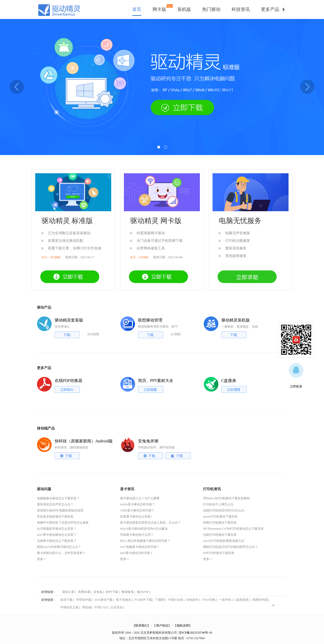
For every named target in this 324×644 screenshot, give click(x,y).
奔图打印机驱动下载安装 (220, 523)
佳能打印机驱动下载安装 (220, 535)
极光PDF (143, 592)
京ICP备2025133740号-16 (195, 633)
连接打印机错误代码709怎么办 (224, 510)
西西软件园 (260, 600)
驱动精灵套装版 (69, 320)
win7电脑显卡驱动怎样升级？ (140, 547)
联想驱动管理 (150, 320)
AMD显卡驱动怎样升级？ (137, 510)
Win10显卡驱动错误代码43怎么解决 (144, 529)
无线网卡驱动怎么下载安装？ (57, 541)
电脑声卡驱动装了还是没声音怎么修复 (63, 523)
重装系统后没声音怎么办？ (55, 504)
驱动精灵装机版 (236, 320)
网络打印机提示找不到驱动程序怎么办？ (231, 547)
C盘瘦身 (229, 381)
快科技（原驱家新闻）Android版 (84, 441)
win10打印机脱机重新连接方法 (224, 541)
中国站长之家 (69, 607)
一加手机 (225, 600)
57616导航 (209, 600)
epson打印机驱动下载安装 (220, 517)
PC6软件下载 (143, 600)
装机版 (184, 9)
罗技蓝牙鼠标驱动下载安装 (55, 517)
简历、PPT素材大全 (156, 381)
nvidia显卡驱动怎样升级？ (138, 504)
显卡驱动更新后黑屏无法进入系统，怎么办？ (150, 523)
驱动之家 (68, 592)
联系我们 (141, 626)
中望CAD (101, 607)
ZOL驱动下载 (103, 600)
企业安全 (117, 607)
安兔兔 (98, 592)
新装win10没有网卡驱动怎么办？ (59, 547)
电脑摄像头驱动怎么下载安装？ (58, 498)
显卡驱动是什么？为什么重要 (140, 498)
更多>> (42, 559)
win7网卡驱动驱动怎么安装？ (57, 535)
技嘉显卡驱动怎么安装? (136, 517)
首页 (137, 9)
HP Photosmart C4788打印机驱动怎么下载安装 (234, 529)
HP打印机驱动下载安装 (219, 553)
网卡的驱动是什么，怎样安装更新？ (61, 553)
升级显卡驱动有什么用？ (137, 535)
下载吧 (160, 600)
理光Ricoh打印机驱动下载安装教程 (227, 498)
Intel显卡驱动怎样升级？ (137, 553)
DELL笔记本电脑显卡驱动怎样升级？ (145, 541)
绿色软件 (192, 600)
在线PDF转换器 (69, 381)
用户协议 (162, 626)
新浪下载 (66, 600)
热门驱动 (211, 9)
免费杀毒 (84, 592)
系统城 (87, 607)
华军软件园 (84, 600)
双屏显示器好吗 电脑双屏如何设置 (60, 510)
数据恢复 (128, 592)
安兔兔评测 (148, 441)
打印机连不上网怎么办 (218, 504)
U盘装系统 (242, 600)
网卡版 (159, 8)
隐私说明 (183, 626)
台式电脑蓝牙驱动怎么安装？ (57, 529)
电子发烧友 (124, 600)
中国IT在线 (175, 600)
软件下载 (112, 592)
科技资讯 (241, 9)
